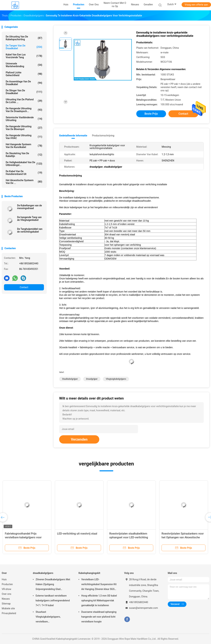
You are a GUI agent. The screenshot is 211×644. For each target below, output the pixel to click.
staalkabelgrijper (70, 379)
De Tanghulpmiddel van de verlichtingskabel (30, 230)
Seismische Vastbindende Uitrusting (24, 119)
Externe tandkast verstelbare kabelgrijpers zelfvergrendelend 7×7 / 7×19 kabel (53, 600)
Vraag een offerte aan (196, 5)
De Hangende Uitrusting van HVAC (24, 137)
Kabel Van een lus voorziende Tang (24, 56)
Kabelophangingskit (89, 573)
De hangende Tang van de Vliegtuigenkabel (29, 219)
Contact (24, 287)
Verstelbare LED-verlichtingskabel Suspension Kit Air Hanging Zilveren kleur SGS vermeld (99, 585)
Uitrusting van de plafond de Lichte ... (24, 101)
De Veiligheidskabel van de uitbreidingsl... (24, 164)
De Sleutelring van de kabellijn (24, 155)
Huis (4, 579)
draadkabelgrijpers (43, 573)
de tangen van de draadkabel (24, 47)
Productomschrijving (103, 136)
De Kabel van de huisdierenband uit (24, 173)
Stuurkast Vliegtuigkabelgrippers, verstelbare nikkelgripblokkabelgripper (50, 617)
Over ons (6, 594)
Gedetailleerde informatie (73, 136)
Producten (7, 584)
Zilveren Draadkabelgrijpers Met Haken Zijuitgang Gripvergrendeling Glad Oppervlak (53, 585)
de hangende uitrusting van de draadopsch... (24, 110)
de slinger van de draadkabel (24, 92)
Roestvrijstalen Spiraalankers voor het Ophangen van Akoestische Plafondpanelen (183, 537)
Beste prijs (151, 114)
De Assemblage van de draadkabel (24, 83)
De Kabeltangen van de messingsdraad (29, 207)
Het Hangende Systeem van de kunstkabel (24, 146)
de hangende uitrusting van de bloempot (24, 128)
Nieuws (6, 599)
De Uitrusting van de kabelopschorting (24, 38)
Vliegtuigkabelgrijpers (116, 379)
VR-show (6, 589)
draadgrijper (92, 379)
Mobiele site (8, 608)
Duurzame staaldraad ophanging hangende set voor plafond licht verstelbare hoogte (99, 617)
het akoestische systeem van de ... (24, 182)
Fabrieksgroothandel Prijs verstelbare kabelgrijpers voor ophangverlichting (23, 537)
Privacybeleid (9, 613)
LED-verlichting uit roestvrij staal (77, 534)
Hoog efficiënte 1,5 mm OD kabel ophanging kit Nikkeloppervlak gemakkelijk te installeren (99, 600)
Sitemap (6, 604)
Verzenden (79, 439)
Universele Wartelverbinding (24, 65)
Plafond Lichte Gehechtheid (24, 74)
